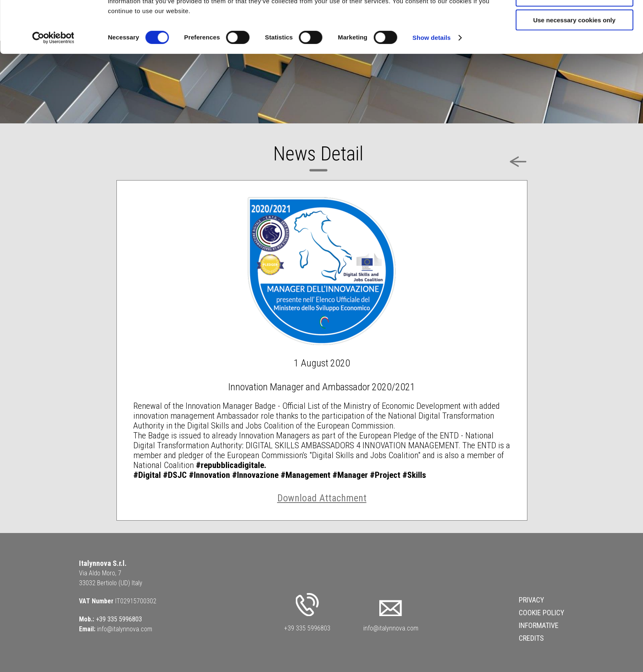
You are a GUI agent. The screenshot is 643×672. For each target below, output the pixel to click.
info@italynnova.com (125, 629)
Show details (432, 86)
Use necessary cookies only (574, 68)
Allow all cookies (575, 20)
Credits (531, 638)
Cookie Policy (542, 613)
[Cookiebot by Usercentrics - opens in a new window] (53, 86)
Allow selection (574, 45)
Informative (539, 625)
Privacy (532, 600)
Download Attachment (322, 498)
